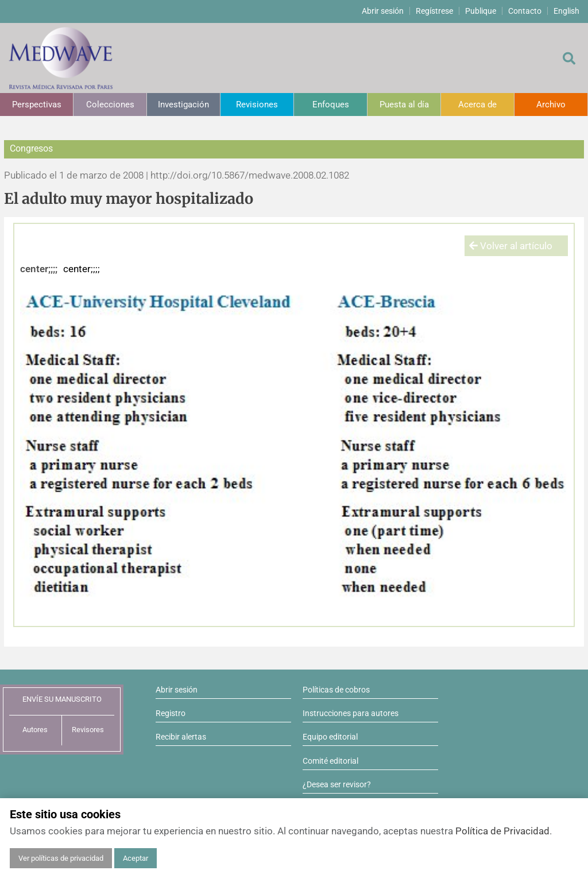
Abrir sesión (383, 11)
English (566, 11)
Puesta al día (404, 105)
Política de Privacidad (502, 831)
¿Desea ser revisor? (337, 784)
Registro (171, 713)
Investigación (183, 105)
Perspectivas (37, 105)
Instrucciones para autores (351, 713)
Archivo (551, 105)
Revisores (88, 730)
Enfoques (331, 105)
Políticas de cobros (336, 690)
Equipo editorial (330, 737)
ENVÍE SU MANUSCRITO (62, 699)
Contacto (525, 11)
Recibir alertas (181, 737)
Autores (35, 730)
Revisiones (257, 105)
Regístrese (434, 11)
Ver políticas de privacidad (61, 858)
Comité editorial (330, 761)
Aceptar (136, 858)
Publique (481, 11)
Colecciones (110, 105)
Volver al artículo (511, 246)
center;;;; (39, 269)
